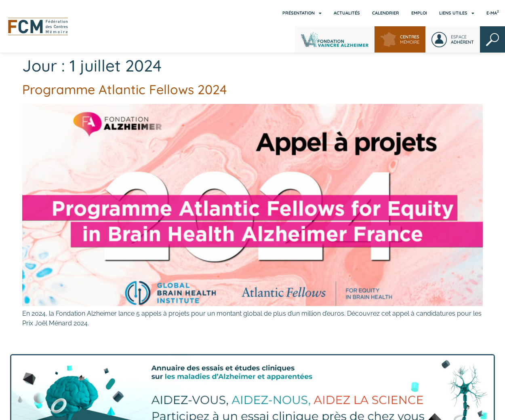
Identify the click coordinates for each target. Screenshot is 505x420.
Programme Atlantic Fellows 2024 (125, 89)
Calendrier (386, 13)
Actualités (347, 13)
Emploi (419, 13)
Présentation (302, 13)
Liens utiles (457, 13)
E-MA (493, 13)
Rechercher (492, 39)
